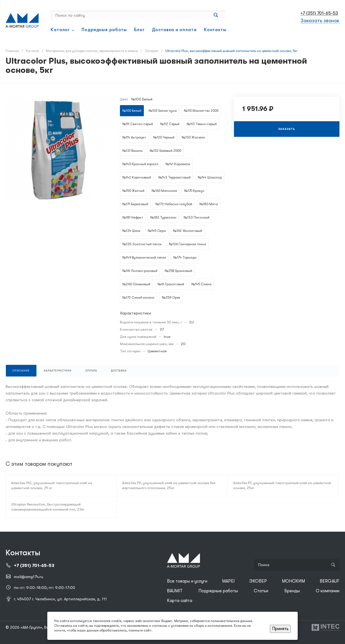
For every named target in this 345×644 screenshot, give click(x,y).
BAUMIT (175, 591)
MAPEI (228, 581)
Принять (280, 629)
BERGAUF (330, 581)
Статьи (261, 591)
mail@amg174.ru (29, 577)
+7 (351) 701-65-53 (319, 13)
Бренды (292, 591)
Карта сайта (180, 601)
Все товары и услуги (187, 581)
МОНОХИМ (293, 581)
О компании (328, 591)
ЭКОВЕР (258, 581)
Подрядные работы (218, 591)
